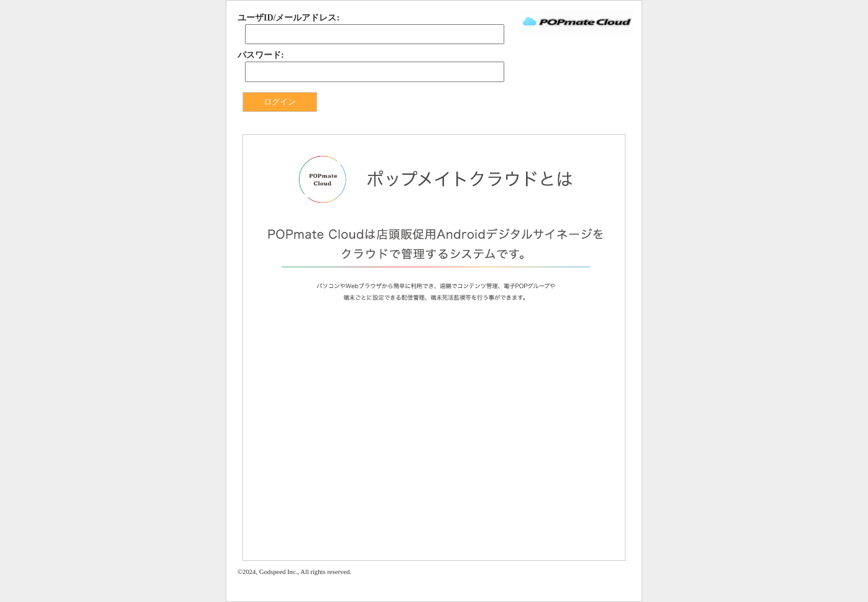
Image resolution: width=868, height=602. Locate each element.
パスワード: (261, 55)
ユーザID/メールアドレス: (289, 18)
